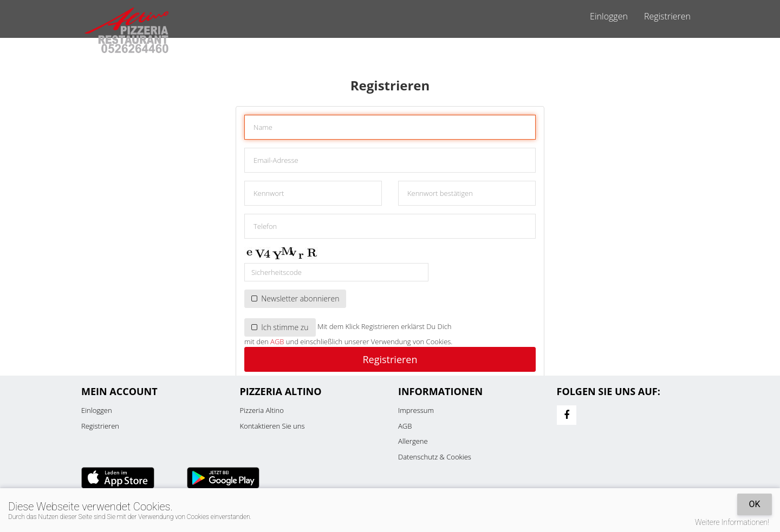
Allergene (413, 441)
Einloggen (609, 16)
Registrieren (667, 16)
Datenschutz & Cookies (435, 457)
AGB (277, 341)
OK (754, 504)
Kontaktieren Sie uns (272, 426)
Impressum (416, 410)
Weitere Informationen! (732, 522)
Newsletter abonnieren (295, 298)
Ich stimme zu (280, 327)
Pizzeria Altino (262, 410)
